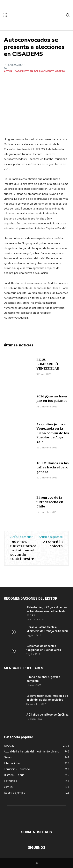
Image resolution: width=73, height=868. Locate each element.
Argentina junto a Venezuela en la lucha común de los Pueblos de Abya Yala (53, 433)
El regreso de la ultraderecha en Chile (50, 502)
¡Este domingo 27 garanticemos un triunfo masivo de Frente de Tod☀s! (47, 611)
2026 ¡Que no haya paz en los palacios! (52, 399)
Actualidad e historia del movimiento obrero (34, 71)
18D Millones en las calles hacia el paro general (53, 468)
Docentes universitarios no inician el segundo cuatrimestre (23, 550)
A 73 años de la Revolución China (47, 715)
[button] (68, 15)
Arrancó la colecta (53, 544)
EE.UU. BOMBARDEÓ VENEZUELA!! (48, 364)
